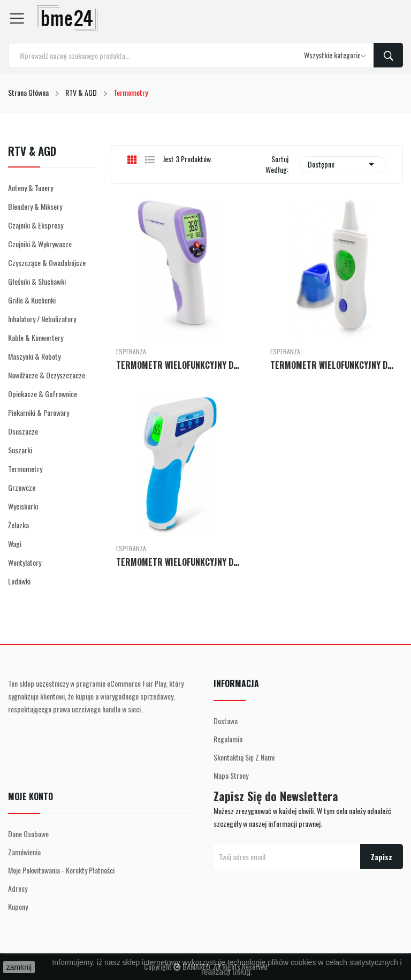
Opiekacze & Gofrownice (43, 394)
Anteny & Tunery (31, 188)
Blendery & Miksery (35, 206)
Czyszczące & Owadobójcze (47, 263)
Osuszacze (23, 431)
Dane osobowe (28, 834)
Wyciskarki (23, 506)
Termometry (25, 469)
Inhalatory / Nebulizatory (42, 319)
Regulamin (228, 739)
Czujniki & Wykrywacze (40, 244)
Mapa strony (231, 775)
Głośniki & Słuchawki (37, 281)
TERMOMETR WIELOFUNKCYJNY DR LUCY (334, 365)
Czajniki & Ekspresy (36, 225)
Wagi (15, 544)
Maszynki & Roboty (34, 356)
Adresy (18, 888)
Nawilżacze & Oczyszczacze (47, 375)
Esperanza (131, 352)
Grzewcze (22, 487)
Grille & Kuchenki (32, 300)
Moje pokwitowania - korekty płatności (61, 870)
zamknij (19, 967)
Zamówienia (24, 852)
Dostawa (226, 721)
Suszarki (20, 450)
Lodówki (19, 581)
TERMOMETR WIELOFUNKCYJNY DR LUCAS (180, 365)
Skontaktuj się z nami (244, 757)
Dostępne (343, 164)
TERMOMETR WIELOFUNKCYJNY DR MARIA (180, 562)
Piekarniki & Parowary (39, 412)
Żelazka (18, 525)
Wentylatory (25, 562)
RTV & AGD (32, 152)
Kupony (18, 906)
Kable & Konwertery (36, 337)
